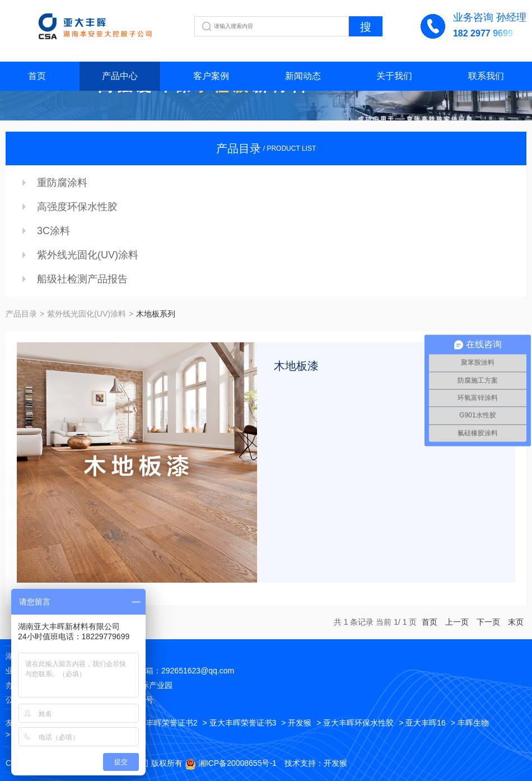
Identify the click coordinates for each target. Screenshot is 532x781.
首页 (37, 76)
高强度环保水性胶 (77, 207)
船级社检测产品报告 (82, 279)
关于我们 (394, 76)
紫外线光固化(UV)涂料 (88, 255)
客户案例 (211, 76)
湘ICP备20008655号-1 (237, 763)
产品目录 (21, 314)
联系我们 (486, 76)
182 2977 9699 (483, 33)
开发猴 (335, 763)
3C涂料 (53, 231)
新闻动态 (303, 76)
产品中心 (120, 76)
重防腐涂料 (62, 183)
